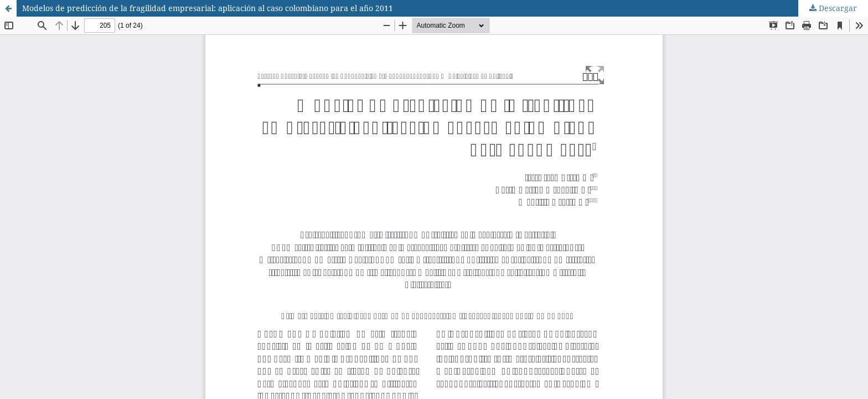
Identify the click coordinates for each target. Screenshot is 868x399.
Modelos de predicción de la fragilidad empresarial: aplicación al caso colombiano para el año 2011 (208, 8)
